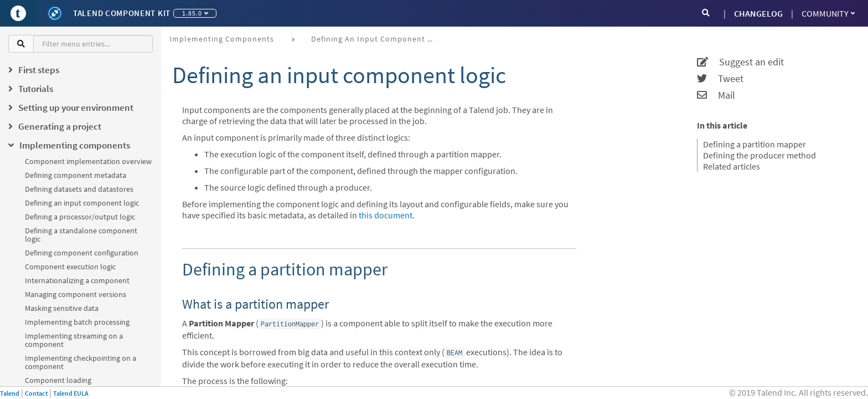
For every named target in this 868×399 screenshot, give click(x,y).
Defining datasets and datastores (79, 189)
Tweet (720, 79)
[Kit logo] (55, 13)
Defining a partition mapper (755, 144)
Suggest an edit (740, 62)
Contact (36, 393)
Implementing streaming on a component (74, 340)
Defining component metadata (76, 175)
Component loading (58, 380)
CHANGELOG (758, 13)
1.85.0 (195, 13)
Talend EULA (71, 393)
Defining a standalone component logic (81, 235)
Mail (716, 95)
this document (386, 215)
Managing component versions (76, 294)
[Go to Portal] (18, 13)
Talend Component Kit (122, 13)
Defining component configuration (82, 253)
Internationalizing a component (77, 280)
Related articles (732, 166)
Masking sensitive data (62, 308)
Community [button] (828, 13)
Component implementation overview (88, 161)
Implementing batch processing (77, 322)
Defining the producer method (759, 155)
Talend (10, 393)
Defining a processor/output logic (80, 217)
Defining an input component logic (82, 203)
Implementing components (222, 39)
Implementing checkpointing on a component (81, 362)
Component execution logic (70, 267)
